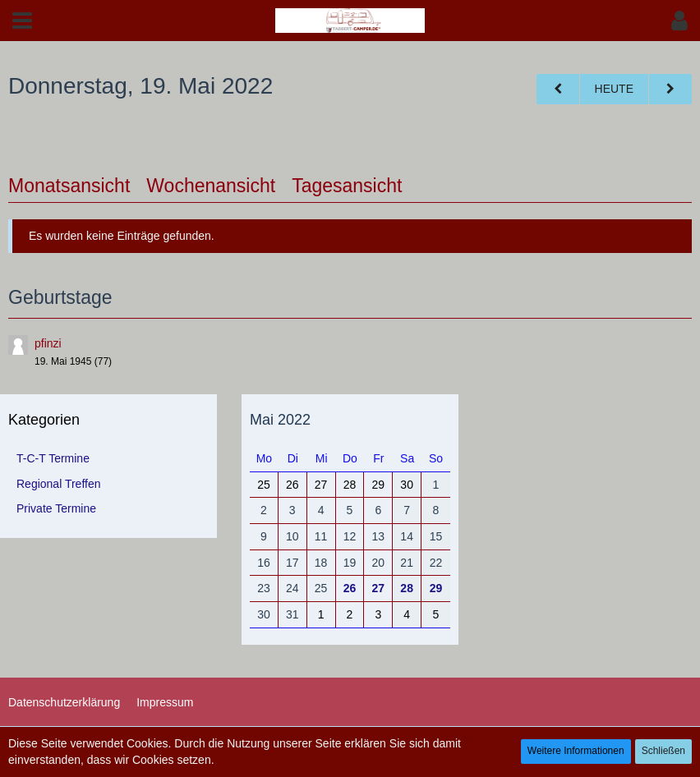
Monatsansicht (69, 186)
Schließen (663, 751)
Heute (614, 89)
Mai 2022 (280, 420)
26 (350, 588)
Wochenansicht (211, 186)
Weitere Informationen (576, 751)
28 (407, 588)
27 (379, 588)
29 (436, 588)
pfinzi (48, 343)
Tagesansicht (347, 186)
